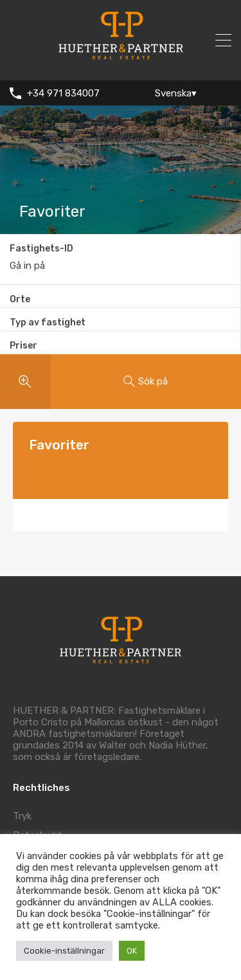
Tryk (22, 816)
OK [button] (132, 951)
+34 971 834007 (63, 93)
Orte (20, 299)
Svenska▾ (176, 93)
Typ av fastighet (48, 322)
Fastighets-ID (41, 249)
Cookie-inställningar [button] (64, 951)
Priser (23, 346)
